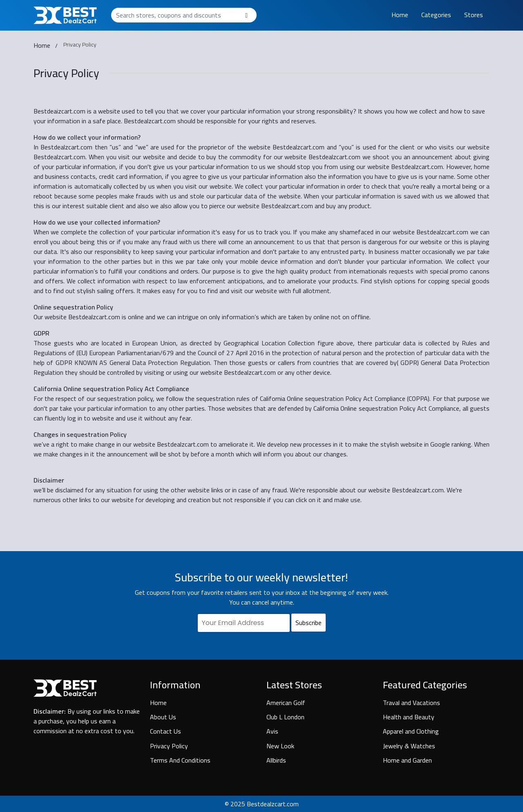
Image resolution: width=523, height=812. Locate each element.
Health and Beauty (409, 717)
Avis (272, 731)
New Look (280, 746)
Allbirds (276, 760)
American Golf (286, 703)
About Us (163, 717)
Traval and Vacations (411, 703)
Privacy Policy (169, 746)
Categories (436, 15)
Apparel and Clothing (411, 731)
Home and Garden (407, 760)
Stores (474, 15)
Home (400, 15)
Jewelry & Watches (409, 746)
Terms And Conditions (180, 760)
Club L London (285, 717)
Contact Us (165, 731)
